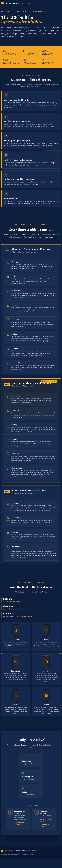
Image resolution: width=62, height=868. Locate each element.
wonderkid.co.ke (55, 851)
